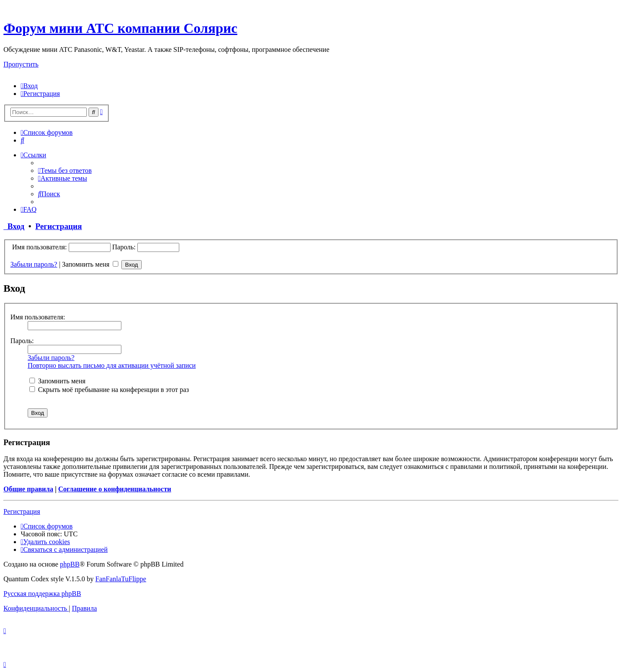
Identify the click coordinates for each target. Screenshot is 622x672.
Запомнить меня (90, 264)
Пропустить (21, 64)
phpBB (70, 564)
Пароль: (22, 341)
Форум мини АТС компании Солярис (120, 28)
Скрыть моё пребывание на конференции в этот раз (109, 390)
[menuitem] (29, 86)
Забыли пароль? (34, 264)
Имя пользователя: (38, 317)
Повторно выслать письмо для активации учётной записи (112, 365)
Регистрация (59, 226)
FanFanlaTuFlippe (121, 579)
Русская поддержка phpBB (42, 594)
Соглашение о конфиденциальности (115, 489)
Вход (14, 226)
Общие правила (28, 489)
